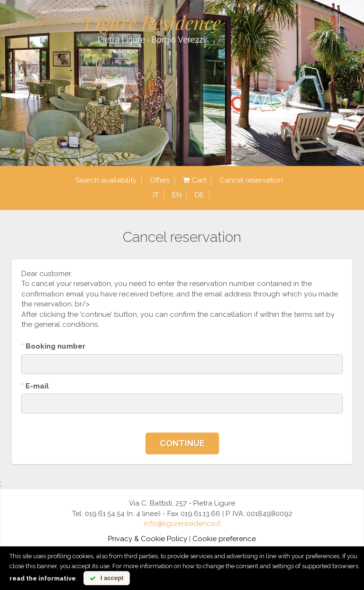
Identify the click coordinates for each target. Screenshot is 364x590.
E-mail (35, 386)
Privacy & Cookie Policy (148, 539)
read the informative (43, 578)
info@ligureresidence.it (182, 524)
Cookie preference (224, 539)
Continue (182, 443)
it (156, 195)
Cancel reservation (251, 180)
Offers (160, 180)
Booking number (53, 346)
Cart (195, 180)
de (200, 195)
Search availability (106, 180)
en (177, 195)
